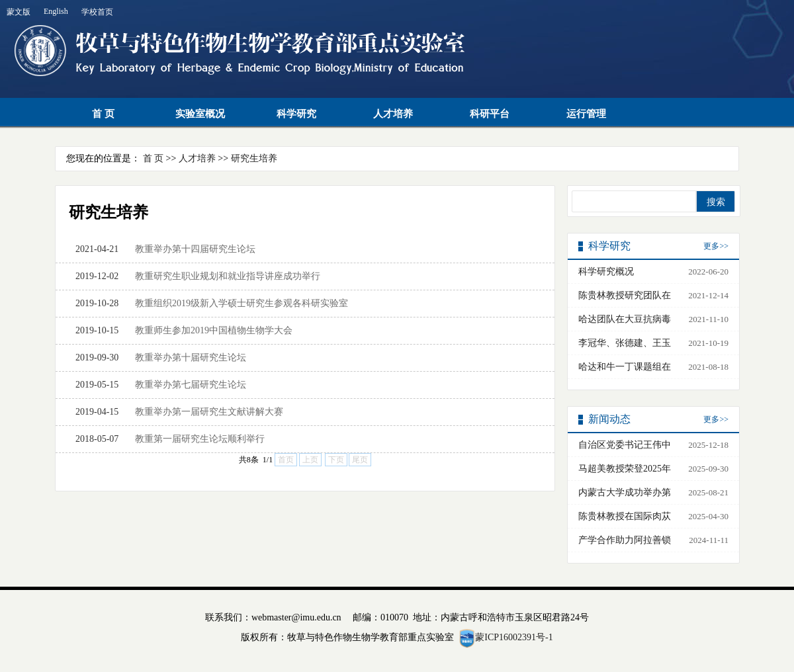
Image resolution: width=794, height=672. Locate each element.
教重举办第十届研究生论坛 (191, 357)
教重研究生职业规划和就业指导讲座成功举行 (228, 276)
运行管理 (586, 114)
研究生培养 (254, 158)
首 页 (103, 114)
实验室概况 (200, 114)
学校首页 (97, 12)
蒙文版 (19, 12)
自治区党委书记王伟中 (625, 445)
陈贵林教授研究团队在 (625, 295)
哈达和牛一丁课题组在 (625, 367)
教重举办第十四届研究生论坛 (195, 249)
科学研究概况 (606, 272)
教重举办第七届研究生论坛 (191, 385)
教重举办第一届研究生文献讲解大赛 (209, 412)
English (56, 11)
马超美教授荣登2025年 (625, 469)
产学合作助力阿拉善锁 (625, 540)
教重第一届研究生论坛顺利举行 (200, 439)
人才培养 (393, 114)
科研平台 (490, 114)
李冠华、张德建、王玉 (625, 343)
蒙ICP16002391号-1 (514, 637)
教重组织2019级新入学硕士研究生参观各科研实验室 (242, 303)
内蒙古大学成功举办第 (625, 492)
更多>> (716, 246)
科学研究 (296, 114)
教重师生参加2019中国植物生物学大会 (214, 330)
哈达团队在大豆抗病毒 (625, 319)
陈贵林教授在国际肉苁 (625, 516)
